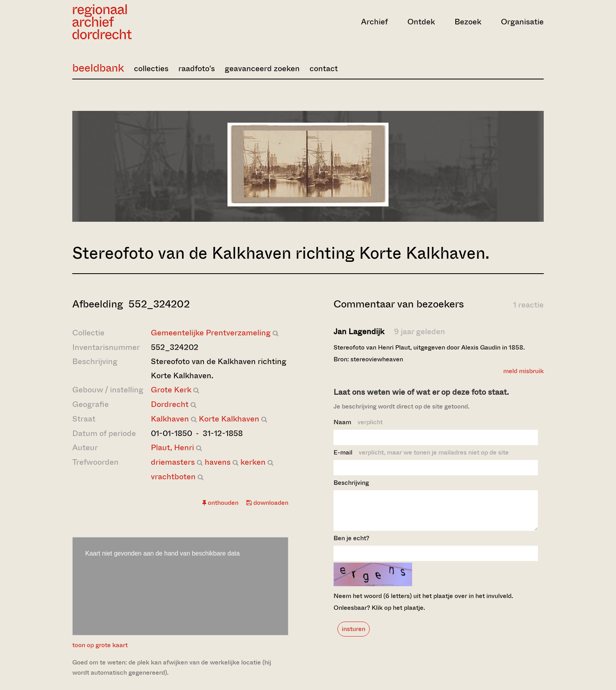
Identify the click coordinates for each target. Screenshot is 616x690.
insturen (354, 636)
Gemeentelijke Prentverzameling (211, 333)
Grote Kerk (171, 390)
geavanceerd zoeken (262, 69)
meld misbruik (523, 371)
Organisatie (522, 22)
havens (218, 462)
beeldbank (98, 68)
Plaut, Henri (172, 448)
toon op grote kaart (100, 645)
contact (324, 69)
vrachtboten (173, 477)
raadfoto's (197, 69)
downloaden (267, 503)
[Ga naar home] (143, 22)
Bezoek (468, 22)
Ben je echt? (351, 545)
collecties (151, 69)
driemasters (173, 462)
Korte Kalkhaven (229, 419)
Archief (374, 22)
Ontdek (421, 22)
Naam (358, 422)
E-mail (421, 452)
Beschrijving (351, 483)
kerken (253, 462)
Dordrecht (170, 404)
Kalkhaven (170, 419)
